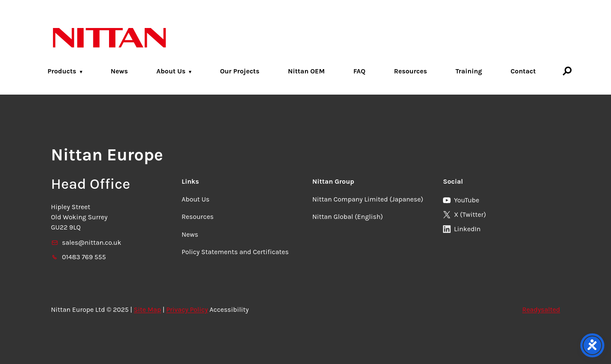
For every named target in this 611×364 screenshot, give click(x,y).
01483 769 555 (78, 257)
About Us (171, 71)
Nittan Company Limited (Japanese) (368, 199)
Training (469, 71)
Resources (410, 71)
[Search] (567, 71)
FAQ (360, 71)
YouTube (461, 200)
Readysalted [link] (541, 309)
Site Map (147, 309)
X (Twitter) (464, 214)
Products (62, 71)
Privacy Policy (187, 309)
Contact (523, 71)
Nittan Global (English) (348, 217)
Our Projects (240, 71)
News (119, 71)
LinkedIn (462, 229)
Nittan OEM (306, 71)
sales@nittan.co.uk (86, 242)
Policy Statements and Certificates (235, 252)
